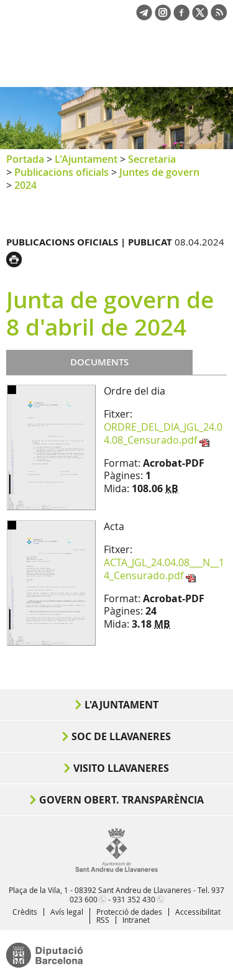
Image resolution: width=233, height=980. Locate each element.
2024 (25, 185)
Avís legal (67, 912)
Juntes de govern (159, 172)
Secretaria (152, 159)
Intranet (136, 920)
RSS (103, 920)
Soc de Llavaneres (121, 736)
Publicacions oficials (62, 172)
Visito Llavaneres (121, 768)
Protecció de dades (129, 912)
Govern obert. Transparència (121, 800)
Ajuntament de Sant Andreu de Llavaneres (66, 65)
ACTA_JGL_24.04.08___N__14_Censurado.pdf (164, 569)
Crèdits (25, 912)
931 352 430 (134, 899)
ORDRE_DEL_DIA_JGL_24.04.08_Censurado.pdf (163, 433)
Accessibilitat (198, 912)
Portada (25, 159)
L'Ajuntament (86, 159)
